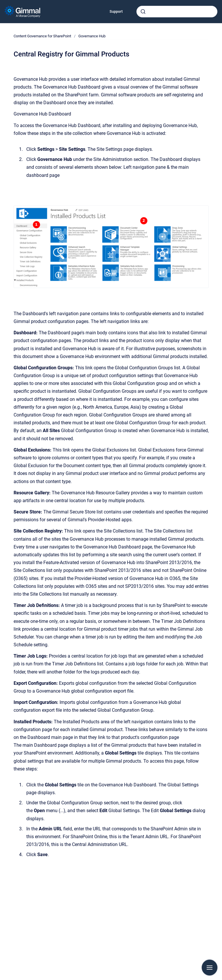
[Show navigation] (210, 968)
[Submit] (143, 12)
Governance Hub (92, 36)
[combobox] (177, 12)
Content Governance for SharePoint (42, 36)
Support (116, 11)
